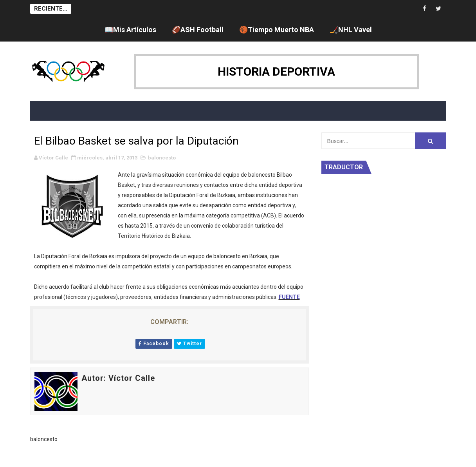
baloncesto (162, 158)
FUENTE (289, 297)
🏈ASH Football (198, 30)
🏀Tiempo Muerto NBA (277, 30)
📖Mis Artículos (130, 30)
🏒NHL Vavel (351, 30)
